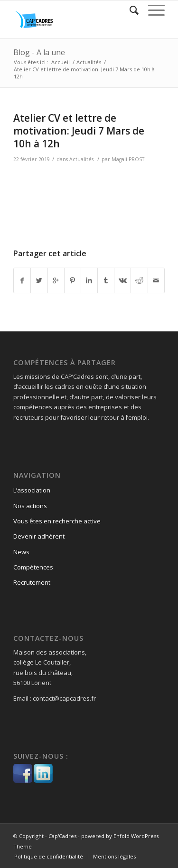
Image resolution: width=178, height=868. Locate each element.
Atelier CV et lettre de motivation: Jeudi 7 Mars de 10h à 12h (79, 131)
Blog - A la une (39, 52)
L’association (32, 490)
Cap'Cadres (62, 836)
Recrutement (32, 582)
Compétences (33, 567)
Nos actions (30, 506)
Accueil (61, 62)
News (21, 552)
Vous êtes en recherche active (57, 521)
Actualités (89, 62)
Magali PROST (128, 159)
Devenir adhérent (39, 536)
